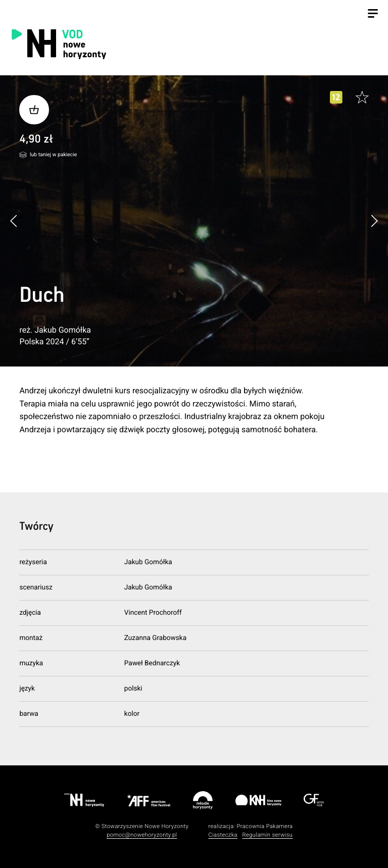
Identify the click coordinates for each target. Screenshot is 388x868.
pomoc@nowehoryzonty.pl (142, 835)
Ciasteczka (223, 835)
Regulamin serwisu (267, 835)
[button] (374, 221)
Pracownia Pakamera (264, 826)
